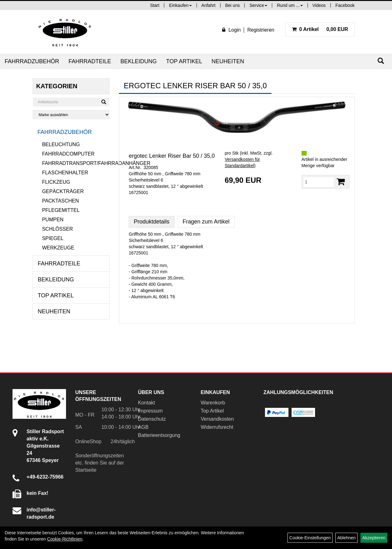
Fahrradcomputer (68, 154)
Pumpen (53, 220)
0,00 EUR (320, 29)
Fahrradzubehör (32, 61)
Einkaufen (180, 5)
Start (155, 5)
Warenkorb (213, 403)
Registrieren (261, 30)
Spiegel (53, 238)
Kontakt (146, 403)
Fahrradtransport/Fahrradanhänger (76, 163)
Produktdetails (151, 222)
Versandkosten (217, 419)
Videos (319, 5)
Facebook (345, 5)
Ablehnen (346, 538)
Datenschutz (152, 419)
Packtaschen (60, 201)
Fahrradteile (90, 61)
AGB (143, 427)
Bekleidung (139, 61)
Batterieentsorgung (159, 435)
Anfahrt (209, 5)
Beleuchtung (61, 144)
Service (258, 5)
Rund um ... (290, 5)
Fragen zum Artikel (206, 222)
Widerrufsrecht (217, 427)
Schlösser (57, 229)
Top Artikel (184, 61)
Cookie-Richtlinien (65, 539)
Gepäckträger (63, 191)
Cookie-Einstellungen (310, 538)
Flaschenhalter (65, 173)
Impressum (150, 411)
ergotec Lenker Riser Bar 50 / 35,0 (172, 156)
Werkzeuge (58, 248)
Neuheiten (228, 61)
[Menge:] (319, 182)
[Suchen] (381, 61)
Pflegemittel (61, 210)
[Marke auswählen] (71, 115)
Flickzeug (56, 182)
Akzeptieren (374, 538)
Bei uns (233, 5)
